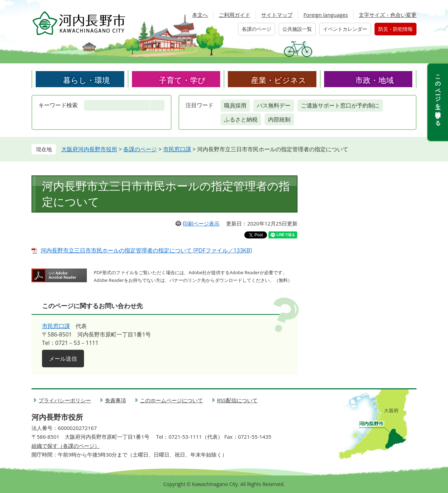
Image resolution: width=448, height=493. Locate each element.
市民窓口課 (177, 149)
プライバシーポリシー (65, 400)
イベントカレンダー (345, 29)
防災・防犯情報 (395, 29)
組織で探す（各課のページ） (66, 446)
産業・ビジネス (279, 80)
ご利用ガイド (234, 15)
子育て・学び (182, 80)
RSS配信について (237, 400)
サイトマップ (277, 15)
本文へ (200, 15)
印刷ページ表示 (201, 223)
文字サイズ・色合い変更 (388, 15)
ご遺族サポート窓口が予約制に (340, 105)
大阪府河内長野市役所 (89, 149)
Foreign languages (326, 15)
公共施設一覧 (297, 29)
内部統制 (279, 119)
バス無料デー (274, 105)
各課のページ (257, 29)
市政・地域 (374, 80)
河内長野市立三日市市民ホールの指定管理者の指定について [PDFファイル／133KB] (146, 250)
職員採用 (235, 105)
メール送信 (63, 359)
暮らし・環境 (86, 80)
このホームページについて (171, 400)
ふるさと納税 (241, 119)
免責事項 (115, 400)
